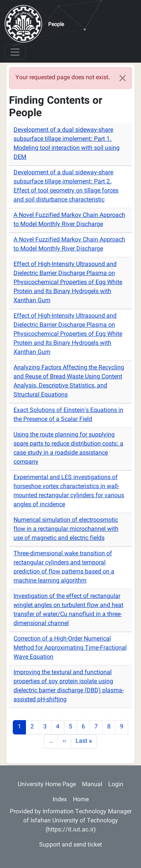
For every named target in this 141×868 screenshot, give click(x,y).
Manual (92, 785)
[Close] (123, 78)
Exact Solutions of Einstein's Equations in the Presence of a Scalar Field (68, 415)
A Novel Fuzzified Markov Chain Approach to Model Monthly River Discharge (69, 220)
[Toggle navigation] (15, 52)
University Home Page (47, 785)
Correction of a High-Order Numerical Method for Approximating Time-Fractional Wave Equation (70, 648)
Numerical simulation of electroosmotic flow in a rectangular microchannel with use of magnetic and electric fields (66, 529)
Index (60, 800)
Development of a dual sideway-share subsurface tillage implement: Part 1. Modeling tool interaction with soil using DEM (67, 144)
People (56, 25)
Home (81, 800)
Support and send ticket (70, 845)
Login (116, 785)
